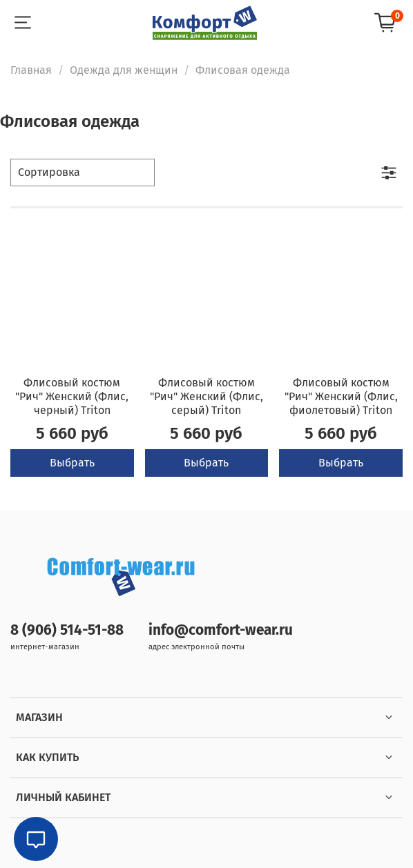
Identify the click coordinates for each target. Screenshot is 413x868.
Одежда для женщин (124, 70)
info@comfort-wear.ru (221, 630)
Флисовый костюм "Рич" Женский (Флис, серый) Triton (206, 396)
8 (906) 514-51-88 (67, 630)
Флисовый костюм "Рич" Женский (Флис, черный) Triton (72, 396)
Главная (31, 70)
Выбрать (72, 463)
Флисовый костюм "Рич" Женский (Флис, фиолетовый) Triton (341, 396)
